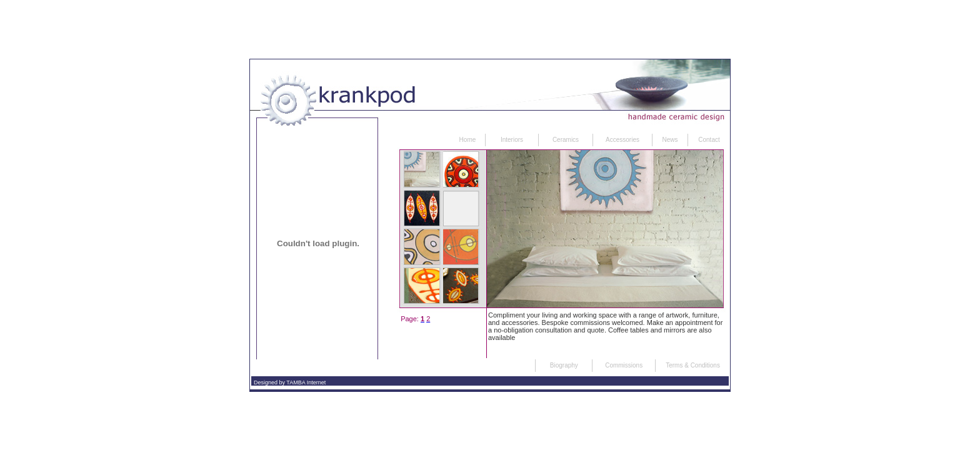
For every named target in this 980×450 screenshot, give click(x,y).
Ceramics (566, 140)
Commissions (624, 365)
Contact (709, 140)
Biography (564, 365)
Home (468, 140)
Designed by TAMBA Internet (290, 382)
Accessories (622, 140)
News (670, 140)
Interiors (512, 140)
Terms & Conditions (693, 365)
